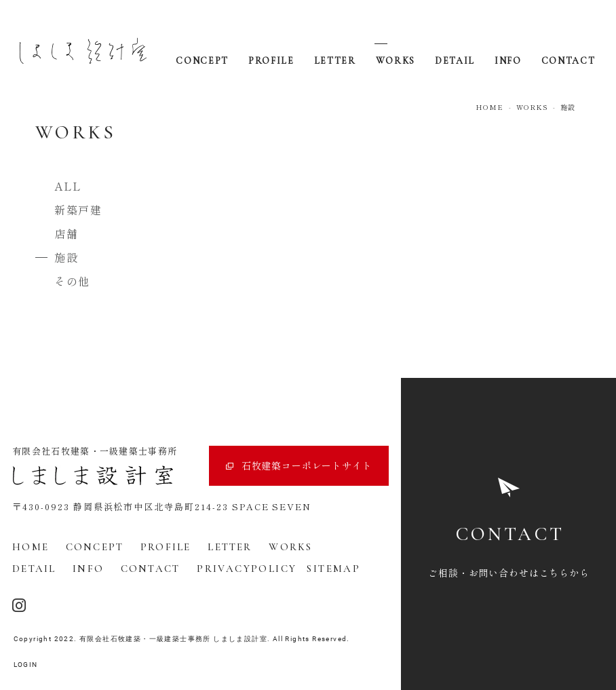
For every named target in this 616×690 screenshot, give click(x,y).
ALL (68, 186)
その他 (72, 281)
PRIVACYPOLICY (247, 569)
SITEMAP (333, 569)
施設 (66, 257)
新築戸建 (78, 210)
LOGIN (26, 665)
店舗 (66, 233)
